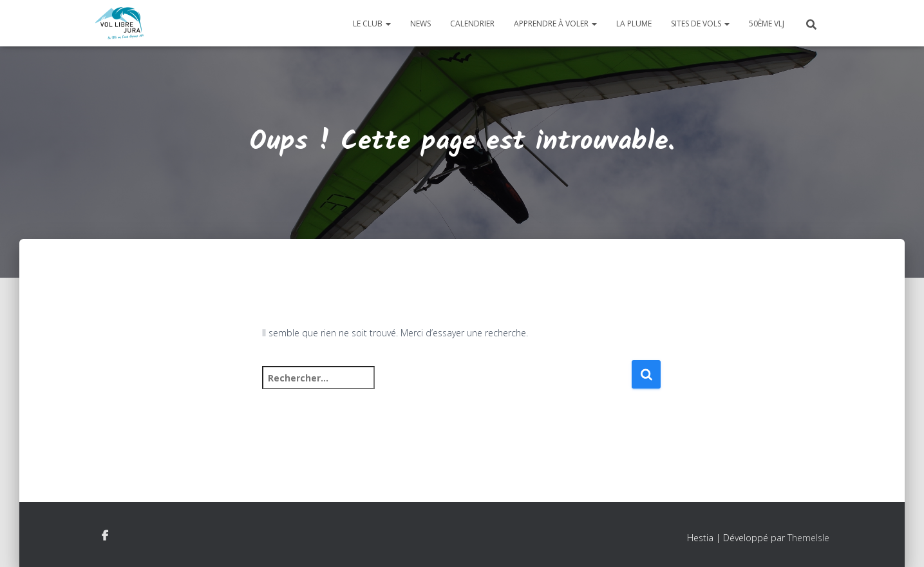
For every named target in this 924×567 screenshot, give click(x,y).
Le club (372, 24)
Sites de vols (700, 24)
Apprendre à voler (555, 24)
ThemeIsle (808, 538)
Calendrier (472, 24)
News (420, 24)
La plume (634, 24)
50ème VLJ (767, 24)
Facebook (105, 536)
